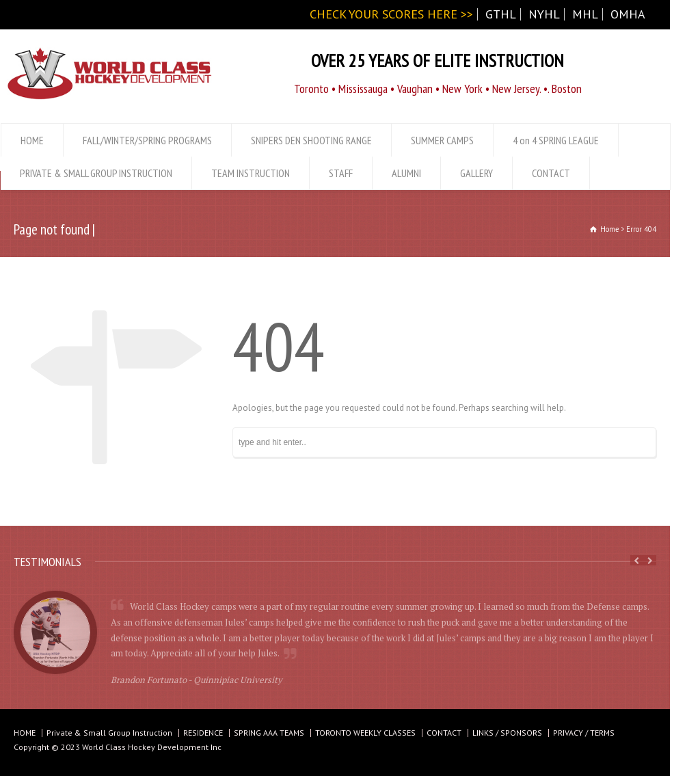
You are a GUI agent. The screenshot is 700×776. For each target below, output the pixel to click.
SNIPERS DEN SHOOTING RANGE (311, 140)
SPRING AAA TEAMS (269, 733)
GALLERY (476, 173)
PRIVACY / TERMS (584, 733)
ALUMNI (406, 173)
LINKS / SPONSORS (507, 733)
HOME (32, 140)
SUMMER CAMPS (442, 140)
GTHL (501, 14)
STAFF (341, 173)
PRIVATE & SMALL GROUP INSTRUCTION (96, 173)
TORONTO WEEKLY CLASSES (365, 733)
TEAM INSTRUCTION (251, 173)
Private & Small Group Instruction (109, 733)
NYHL (544, 14)
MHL (585, 14)
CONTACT (551, 173)
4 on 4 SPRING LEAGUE (556, 140)
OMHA (628, 14)
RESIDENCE (203, 733)
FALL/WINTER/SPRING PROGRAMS (147, 140)
